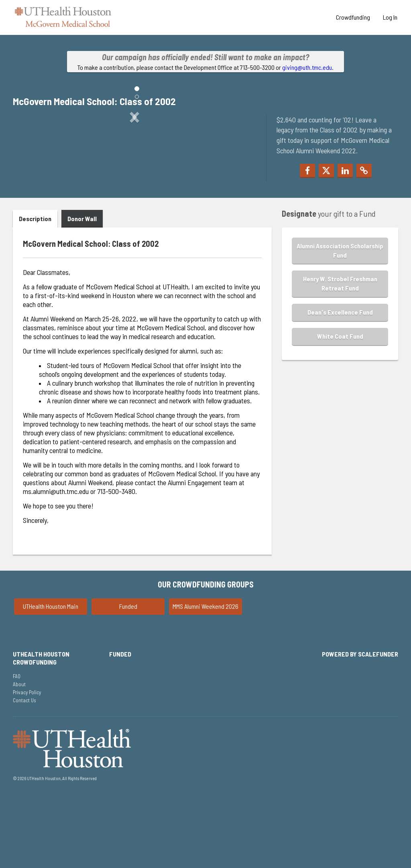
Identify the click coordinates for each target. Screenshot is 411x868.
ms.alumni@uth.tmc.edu (56, 562)
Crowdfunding (353, 17)
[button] (31, 183)
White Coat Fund (340, 406)
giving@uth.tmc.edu (307, 67)
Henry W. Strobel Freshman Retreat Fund (340, 354)
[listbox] (134, 184)
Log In (390, 17)
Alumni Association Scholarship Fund (340, 321)
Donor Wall (82, 289)
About (19, 754)
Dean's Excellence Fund (340, 382)
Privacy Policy (27, 762)
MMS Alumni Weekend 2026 (205, 676)
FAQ (17, 746)
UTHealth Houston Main (51, 676)
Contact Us (24, 770)
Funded (128, 676)
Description (35, 289)
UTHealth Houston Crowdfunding (41, 728)
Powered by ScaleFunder (360, 724)
